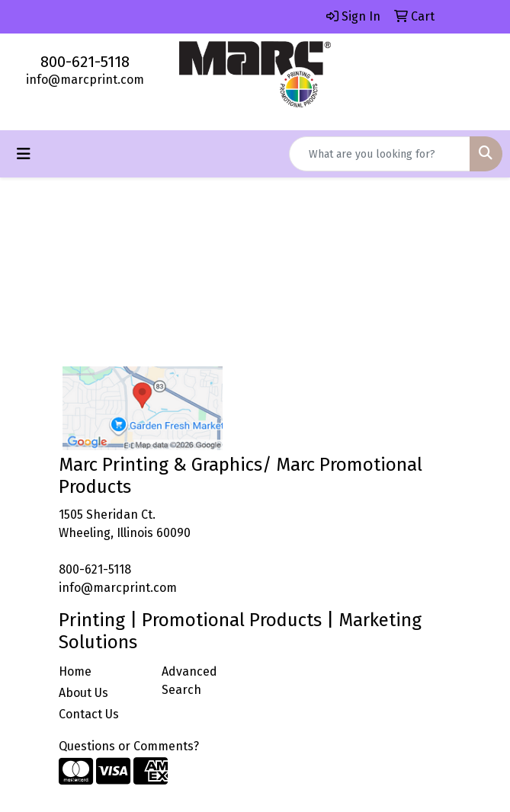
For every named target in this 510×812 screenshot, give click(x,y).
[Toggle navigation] (24, 154)
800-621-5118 (85, 62)
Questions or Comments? (129, 746)
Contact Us (89, 714)
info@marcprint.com (85, 80)
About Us (83, 693)
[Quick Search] (380, 154)
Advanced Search (189, 681)
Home (75, 671)
